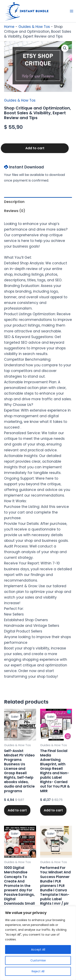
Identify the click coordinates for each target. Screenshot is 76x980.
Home (9, 27)
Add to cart (35, 148)
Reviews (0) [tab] (15, 211)
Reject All (38, 971)
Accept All (38, 950)
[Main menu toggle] (72, 11)
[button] (65, 48)
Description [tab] (14, 202)
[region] (38, 943)
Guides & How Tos (34, 27)
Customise (38, 960)
